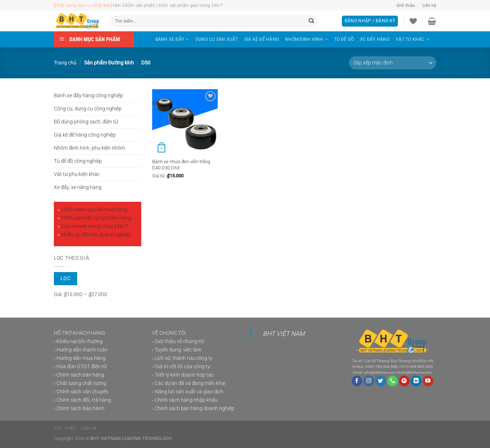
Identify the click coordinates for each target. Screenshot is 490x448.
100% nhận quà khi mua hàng (94, 210)
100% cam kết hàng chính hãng (96, 218)
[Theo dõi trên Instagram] (369, 381)
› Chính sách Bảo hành (79, 408)
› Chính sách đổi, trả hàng (82, 400)
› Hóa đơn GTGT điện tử (80, 367)
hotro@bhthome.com (415, 372)
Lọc (66, 278)
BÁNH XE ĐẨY (172, 39)
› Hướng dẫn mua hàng (80, 358)
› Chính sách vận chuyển (81, 392)
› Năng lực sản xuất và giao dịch (188, 392)
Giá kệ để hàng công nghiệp (85, 135)
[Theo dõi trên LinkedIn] (416, 381)
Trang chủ (65, 63)
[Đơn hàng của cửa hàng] (393, 63)
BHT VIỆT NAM (284, 334)
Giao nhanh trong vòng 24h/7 (94, 226)
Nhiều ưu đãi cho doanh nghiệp (96, 235)
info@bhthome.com (380, 372)
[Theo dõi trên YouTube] (428, 381)
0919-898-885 (412, 367)
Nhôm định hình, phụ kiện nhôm (89, 148)
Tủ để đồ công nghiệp (78, 161)
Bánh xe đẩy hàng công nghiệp (88, 96)
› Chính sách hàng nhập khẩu (185, 400)
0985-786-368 (378, 367)
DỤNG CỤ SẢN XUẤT (217, 39)
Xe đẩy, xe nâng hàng (78, 187)
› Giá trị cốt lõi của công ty (181, 367)
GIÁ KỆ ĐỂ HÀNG (262, 39)
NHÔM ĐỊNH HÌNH (307, 39)
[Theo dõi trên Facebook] (357, 381)
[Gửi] (311, 21)
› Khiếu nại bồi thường (78, 341)
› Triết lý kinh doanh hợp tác (183, 375)
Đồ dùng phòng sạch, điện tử (86, 122)
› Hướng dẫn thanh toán (81, 350)
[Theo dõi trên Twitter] (381, 381)
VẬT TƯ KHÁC (413, 39)
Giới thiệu (406, 5)
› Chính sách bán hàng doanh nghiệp (193, 408)
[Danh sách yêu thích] (413, 21)
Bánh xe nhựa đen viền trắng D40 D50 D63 (181, 165)
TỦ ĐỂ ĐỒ (344, 39)
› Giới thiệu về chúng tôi (178, 341)
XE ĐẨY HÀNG (375, 39)
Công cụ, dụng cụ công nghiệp (88, 109)
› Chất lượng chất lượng (80, 383)
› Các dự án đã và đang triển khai (189, 383)
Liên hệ (429, 5)
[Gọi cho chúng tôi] (392, 381)
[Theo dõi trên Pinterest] (404, 381)
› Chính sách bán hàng (79, 375)
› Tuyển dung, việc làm (177, 350)
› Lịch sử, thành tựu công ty (182, 358)
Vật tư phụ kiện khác (77, 174)
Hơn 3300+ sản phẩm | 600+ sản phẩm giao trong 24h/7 (168, 5)
